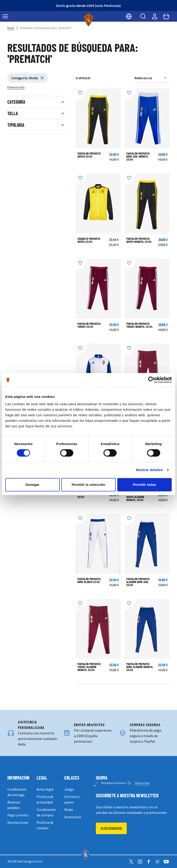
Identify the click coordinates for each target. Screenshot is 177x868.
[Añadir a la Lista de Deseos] (81, 94)
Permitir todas (145, 485)
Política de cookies (45, 825)
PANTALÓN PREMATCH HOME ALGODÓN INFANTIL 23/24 (140, 667)
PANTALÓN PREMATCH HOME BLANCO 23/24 (89, 580)
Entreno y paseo (72, 799)
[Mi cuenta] (155, 16)
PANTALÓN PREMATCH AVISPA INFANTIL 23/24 (139, 240)
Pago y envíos (18, 815)
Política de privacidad (45, 799)
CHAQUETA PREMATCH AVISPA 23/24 (89, 240)
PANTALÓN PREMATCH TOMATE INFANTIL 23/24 (139, 325)
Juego (69, 789)
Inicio (11, 28)
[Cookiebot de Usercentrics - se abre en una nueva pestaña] (152, 380)
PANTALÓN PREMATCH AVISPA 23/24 (89, 155)
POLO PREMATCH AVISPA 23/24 (90, 495)
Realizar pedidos (14, 805)
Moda (69, 809)
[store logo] (89, 19)
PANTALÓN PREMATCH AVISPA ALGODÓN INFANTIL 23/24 (138, 497)
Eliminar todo (16, 87)
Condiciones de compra (46, 812)
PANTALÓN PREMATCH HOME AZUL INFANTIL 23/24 (138, 156)
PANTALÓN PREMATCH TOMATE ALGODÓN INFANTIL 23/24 (89, 667)
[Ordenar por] (152, 78)
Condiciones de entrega (17, 792)
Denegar (32, 485)
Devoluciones (18, 822)
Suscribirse (111, 828)
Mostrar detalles (149, 470)
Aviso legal (45, 789)
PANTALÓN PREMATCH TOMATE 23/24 (89, 325)
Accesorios (73, 817)
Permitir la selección (88, 485)
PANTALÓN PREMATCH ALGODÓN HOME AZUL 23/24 (138, 582)
